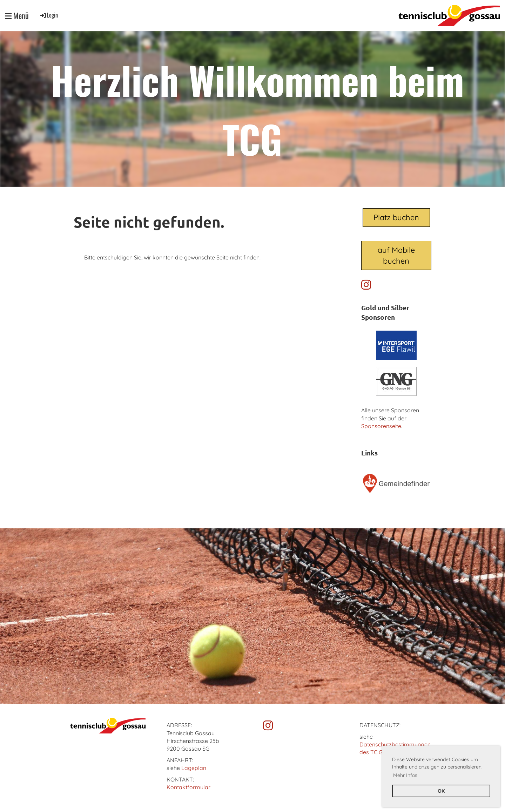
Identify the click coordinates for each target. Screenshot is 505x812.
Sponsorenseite (381, 426)
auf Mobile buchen (396, 255)
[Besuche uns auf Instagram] (366, 285)
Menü (17, 16)
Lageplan (194, 768)
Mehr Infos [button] (405, 775)
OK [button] (441, 791)
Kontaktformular (188, 787)
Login (49, 15)
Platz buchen (396, 217)
